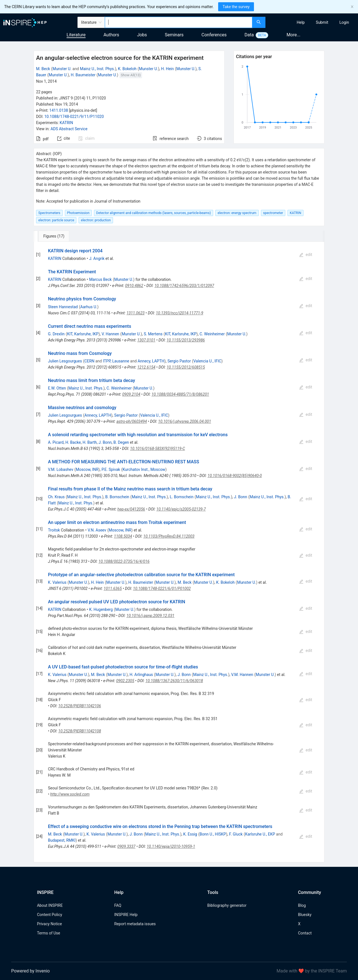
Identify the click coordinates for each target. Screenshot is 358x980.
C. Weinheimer (212, 334)
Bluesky (305, 915)
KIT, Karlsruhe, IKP (83, 334)
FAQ (118, 905)
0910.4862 (134, 286)
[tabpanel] (179, 552)
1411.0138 (59, 110)
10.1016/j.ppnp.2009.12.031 (150, 616)
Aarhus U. (89, 307)
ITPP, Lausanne (116, 361)
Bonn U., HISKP (213, 834)
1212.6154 (146, 367)
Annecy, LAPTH (151, 361)
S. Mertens (153, 334)
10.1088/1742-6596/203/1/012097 (184, 286)
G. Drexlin (56, 334)
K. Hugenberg (101, 609)
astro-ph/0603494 (132, 421)
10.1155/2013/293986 (186, 340)
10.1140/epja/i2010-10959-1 (171, 846)
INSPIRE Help (126, 915)
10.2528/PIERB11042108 (80, 731)
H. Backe (73, 442)
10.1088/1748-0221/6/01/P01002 (162, 589)
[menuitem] (301, 22)
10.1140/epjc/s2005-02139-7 (181, 509)
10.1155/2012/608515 (186, 367)
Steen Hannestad (63, 307)
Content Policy (50, 915)
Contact (305, 933)
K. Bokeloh (127, 69)
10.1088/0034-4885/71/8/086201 (180, 394)
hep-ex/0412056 (131, 509)
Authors (111, 35)
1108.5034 (123, 536)
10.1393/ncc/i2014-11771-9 (179, 313)
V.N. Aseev (97, 530)
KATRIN (66, 123)
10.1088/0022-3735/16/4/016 (124, 561)
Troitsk (54, 530)
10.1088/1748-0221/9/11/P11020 (74, 117)
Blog (302, 905)
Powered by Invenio (30, 971)
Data (249, 35)
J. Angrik (97, 258)
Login (344, 22)
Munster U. (62, 69)
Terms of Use (49, 933)
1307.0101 (146, 340)
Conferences (214, 35)
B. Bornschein (117, 497)
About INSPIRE (50, 905)
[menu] (312, 22)
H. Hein (168, 69)
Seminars (174, 35)
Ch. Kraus (56, 497)
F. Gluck (236, 834)
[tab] (52, 236)
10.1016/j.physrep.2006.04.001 (184, 421)
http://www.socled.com (70, 794)
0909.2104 (131, 394)
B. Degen (121, 442)
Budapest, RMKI (62, 840)
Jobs (142, 35)
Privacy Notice (49, 924)
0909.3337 (127, 846)
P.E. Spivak (111, 469)
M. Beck (43, 69)
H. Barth (90, 442)
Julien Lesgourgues (65, 361)
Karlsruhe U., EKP (260, 834)
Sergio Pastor (179, 361)
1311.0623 (136, 313)
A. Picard (56, 442)
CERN (89, 361)
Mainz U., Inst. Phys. (97, 69)
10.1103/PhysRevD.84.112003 (169, 536)
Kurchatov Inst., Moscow (144, 469)
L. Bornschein (182, 497)
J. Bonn (105, 442)
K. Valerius (57, 582)
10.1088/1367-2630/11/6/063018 (174, 681)
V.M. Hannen (242, 675)
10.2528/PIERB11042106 (80, 706)
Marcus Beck (101, 279)
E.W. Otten (57, 388)
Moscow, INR (87, 469)
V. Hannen (110, 334)
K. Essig (190, 834)
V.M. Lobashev (61, 469)
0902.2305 (125, 681)
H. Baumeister (83, 75)
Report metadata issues (135, 924)
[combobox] (179, 22)
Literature (76, 35)
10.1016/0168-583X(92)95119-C (157, 449)
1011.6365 (113, 589)
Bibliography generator (227, 905)
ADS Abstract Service (69, 129)
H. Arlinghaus (141, 675)
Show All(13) (131, 75)
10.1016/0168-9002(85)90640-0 (235, 476)
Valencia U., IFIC (207, 361)
